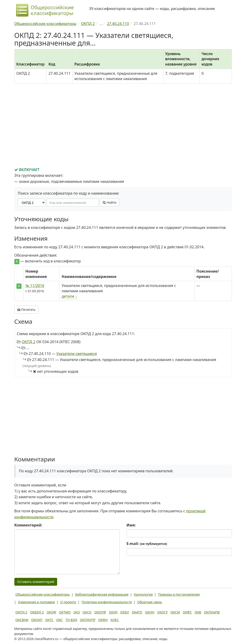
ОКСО (87, 612)
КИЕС (115, 620)
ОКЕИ (125, 612)
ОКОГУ (162, 612)
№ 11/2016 (35, 286)
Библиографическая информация (102, 594)
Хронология (143, 594)
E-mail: (147, 544)
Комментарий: (28, 525)
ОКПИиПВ (212, 612)
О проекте (68, 602)
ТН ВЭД (71, 620)
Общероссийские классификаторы (43, 594)
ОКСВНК (22, 620)
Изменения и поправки (36, 602)
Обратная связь (150, 602)
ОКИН (150, 612)
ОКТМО (65, 612)
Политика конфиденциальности (107, 602)
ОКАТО (137, 612)
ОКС (59, 620)
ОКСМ (175, 612)
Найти (110, 202)
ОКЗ (76, 612)
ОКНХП (37, 620)
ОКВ (198, 612)
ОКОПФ (100, 612)
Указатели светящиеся (76, 354)
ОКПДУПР (88, 620)
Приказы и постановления (179, 594)
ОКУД (113, 612)
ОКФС (187, 612)
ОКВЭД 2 (37, 612)
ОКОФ (51, 612)
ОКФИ (103, 620)
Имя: (131, 525)
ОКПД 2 (29, 342)
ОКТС (49, 620)
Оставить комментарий (36, 582)
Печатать (26, 310)
